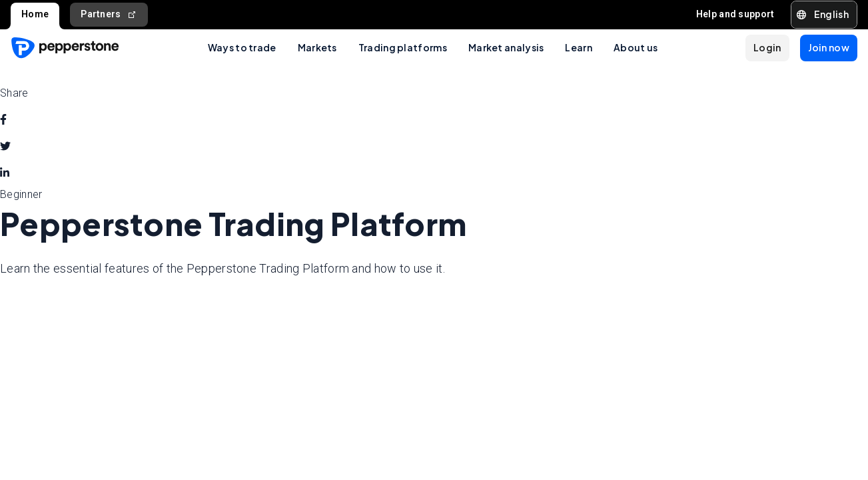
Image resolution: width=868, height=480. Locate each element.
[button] (824, 15)
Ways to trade (242, 47)
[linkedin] (5, 173)
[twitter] (5, 147)
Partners (109, 14)
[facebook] (3, 120)
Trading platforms (403, 47)
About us (636, 47)
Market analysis (506, 47)
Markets (317, 47)
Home (35, 14)
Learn (579, 47)
